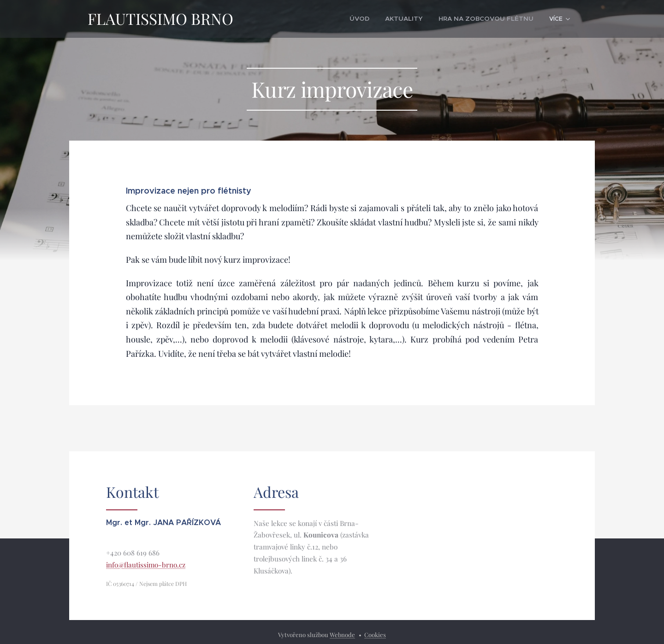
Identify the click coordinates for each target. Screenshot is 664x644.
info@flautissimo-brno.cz (146, 565)
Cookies (375, 635)
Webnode (342, 635)
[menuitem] (287, 19)
